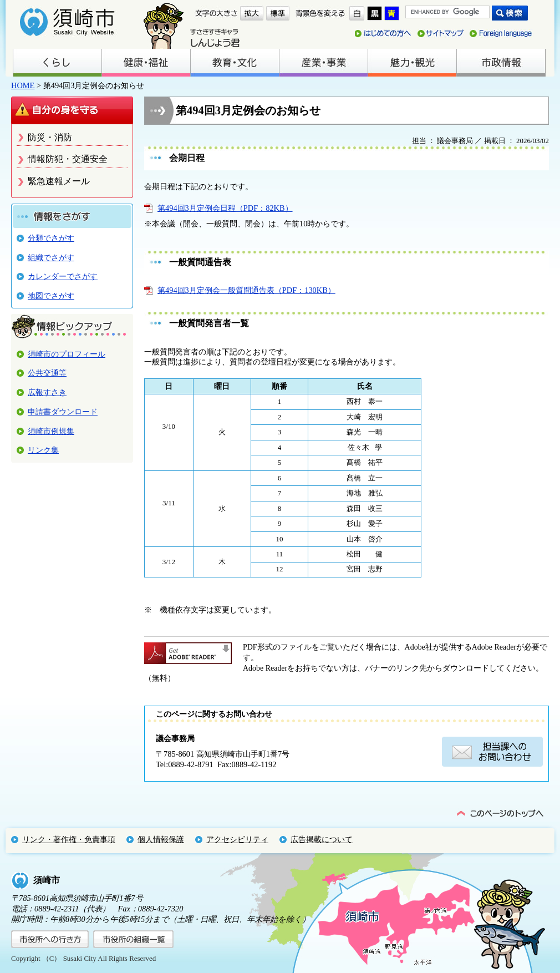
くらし (57, 63)
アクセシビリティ (237, 839)
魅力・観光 (412, 63)
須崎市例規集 (51, 431)
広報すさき (47, 392)
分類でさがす (51, 238)
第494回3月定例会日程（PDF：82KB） (225, 208)
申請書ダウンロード (63, 412)
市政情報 (501, 63)
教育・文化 (235, 63)
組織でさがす (51, 257)
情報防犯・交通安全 (68, 159)
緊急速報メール (59, 181)
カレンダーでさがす (63, 276)
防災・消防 (50, 137)
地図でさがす (51, 296)
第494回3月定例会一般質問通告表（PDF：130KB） (246, 290)
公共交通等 (47, 373)
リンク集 (43, 450)
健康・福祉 (146, 63)
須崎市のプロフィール (67, 354)
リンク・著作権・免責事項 (69, 839)
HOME (23, 85)
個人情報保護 (161, 839)
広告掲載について (322, 839)
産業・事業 (323, 63)
